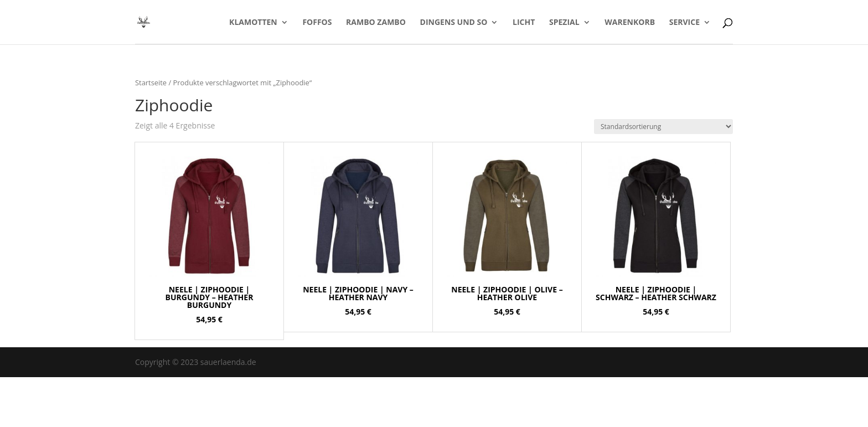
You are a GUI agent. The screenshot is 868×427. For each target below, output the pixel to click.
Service (684, 23)
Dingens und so (454, 23)
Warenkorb (630, 23)
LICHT (524, 23)
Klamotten (253, 23)
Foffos (317, 23)
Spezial (564, 23)
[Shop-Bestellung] (663, 127)
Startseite (151, 83)
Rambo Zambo (376, 23)
